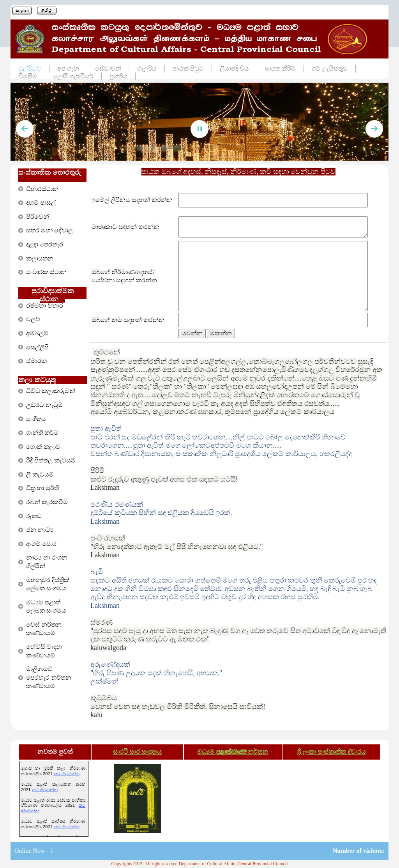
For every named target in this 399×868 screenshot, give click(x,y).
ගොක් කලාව (43, 447)
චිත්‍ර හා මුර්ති (42, 488)
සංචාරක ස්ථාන (46, 272)
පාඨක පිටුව (188, 68)
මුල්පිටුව (30, 68)
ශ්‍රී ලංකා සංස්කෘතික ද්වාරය (331, 752)
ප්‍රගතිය (118, 76)
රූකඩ (34, 516)
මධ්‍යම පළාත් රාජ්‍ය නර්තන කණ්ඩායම (233, 752)
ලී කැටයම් (40, 474)
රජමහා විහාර (45, 306)
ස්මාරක (36, 361)
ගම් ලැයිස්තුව (330, 68)
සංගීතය (36, 419)
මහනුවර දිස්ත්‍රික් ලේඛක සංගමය (48, 584)
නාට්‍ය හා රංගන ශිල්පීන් (47, 562)
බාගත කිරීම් (280, 68)
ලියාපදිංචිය (234, 68)
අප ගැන (68, 68)
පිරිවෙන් (38, 217)
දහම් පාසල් (41, 203)
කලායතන (40, 258)
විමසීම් (28, 76)
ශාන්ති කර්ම (42, 433)
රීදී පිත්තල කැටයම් (51, 460)
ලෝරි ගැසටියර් (73, 76)
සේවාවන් (108, 68)
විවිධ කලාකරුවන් (51, 391)
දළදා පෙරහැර (45, 244)
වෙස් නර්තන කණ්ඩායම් (44, 629)
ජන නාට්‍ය (40, 530)
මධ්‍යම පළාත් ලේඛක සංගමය (46, 607)
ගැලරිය (147, 68)
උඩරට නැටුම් (44, 405)
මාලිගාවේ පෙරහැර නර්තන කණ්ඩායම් (49, 677)
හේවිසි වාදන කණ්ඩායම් (44, 651)
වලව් (33, 319)
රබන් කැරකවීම (47, 502)
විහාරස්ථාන (42, 189)
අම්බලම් (37, 333)
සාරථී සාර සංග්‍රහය (137, 752)
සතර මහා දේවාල (49, 230)
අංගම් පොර (41, 544)
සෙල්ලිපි (37, 347)
